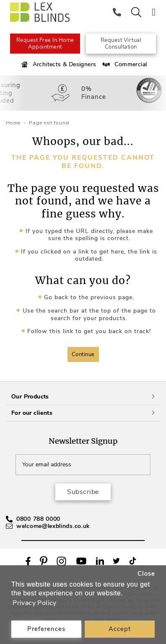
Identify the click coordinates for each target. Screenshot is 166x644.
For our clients (83, 413)
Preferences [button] (46, 629)
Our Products (83, 397)
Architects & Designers (58, 65)
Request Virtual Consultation (121, 44)
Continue (83, 354)
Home (13, 123)
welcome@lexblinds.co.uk (53, 526)
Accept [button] (120, 629)
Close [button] (146, 574)
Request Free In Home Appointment (45, 44)
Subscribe (83, 492)
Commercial (124, 65)
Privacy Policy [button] (35, 603)
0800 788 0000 (38, 519)
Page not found (49, 123)
